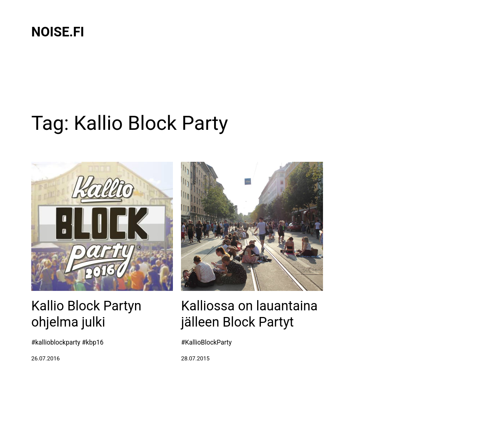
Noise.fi (58, 32)
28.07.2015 (195, 359)
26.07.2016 (46, 359)
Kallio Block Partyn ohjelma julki (86, 314)
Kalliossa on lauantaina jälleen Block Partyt (249, 314)
